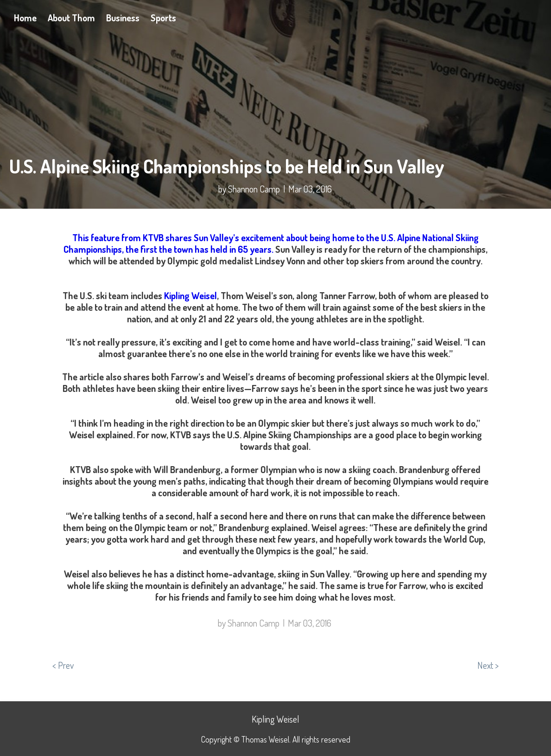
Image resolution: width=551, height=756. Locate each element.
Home (25, 18)
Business (123, 18)
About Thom (71, 18)
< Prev (63, 665)
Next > (488, 665)
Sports (163, 18)
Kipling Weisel (190, 295)
